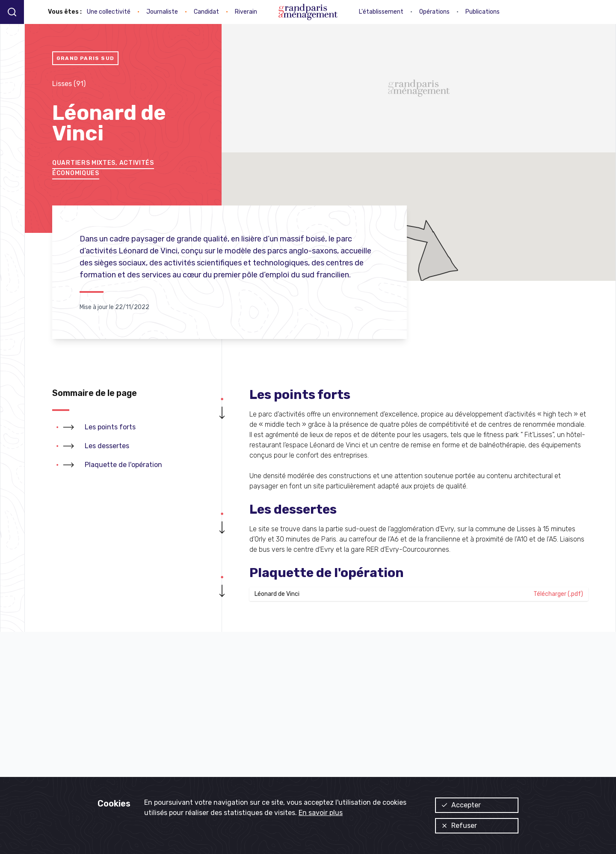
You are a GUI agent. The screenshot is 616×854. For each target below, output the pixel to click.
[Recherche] (12, 12)
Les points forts (110, 427)
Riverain (246, 12)
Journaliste (162, 12)
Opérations (434, 12)
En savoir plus (321, 813)
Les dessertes (107, 446)
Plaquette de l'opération (123, 465)
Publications (483, 12)
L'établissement (381, 12)
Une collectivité (109, 12)
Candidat (206, 12)
